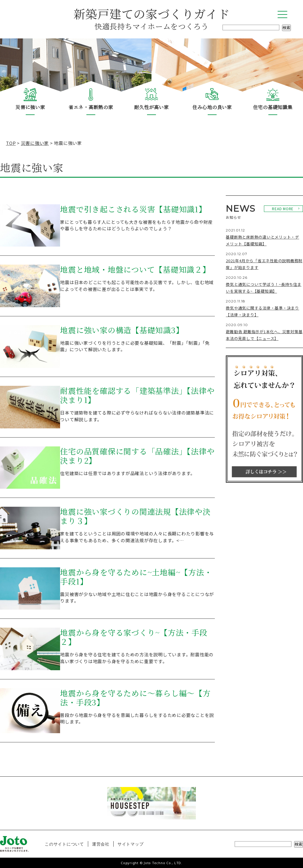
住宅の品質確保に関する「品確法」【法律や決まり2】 (137, 456)
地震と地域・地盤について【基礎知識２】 (135, 270)
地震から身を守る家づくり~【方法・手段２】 (134, 637)
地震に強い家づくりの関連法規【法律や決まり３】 (135, 516)
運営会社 (101, 844)
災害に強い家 (30, 107)
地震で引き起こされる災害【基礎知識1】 (133, 209)
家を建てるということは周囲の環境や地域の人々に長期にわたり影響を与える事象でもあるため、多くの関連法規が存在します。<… (137, 537)
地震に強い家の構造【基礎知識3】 (122, 330)
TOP (11, 143)
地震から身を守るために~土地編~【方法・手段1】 (136, 577)
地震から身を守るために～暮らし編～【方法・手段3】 (135, 698)
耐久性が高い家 (151, 107)
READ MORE (283, 209)
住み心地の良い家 (212, 107)
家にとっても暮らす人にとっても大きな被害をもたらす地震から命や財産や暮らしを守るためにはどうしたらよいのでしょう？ (136, 225)
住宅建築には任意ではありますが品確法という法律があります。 (128, 473)
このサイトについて (64, 844)
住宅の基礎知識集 (273, 107)
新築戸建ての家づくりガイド (151, 18)
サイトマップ (131, 844)
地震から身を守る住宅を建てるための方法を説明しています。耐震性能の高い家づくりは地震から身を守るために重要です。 (137, 658)
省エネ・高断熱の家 (91, 107)
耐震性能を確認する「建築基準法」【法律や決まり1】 (137, 395)
